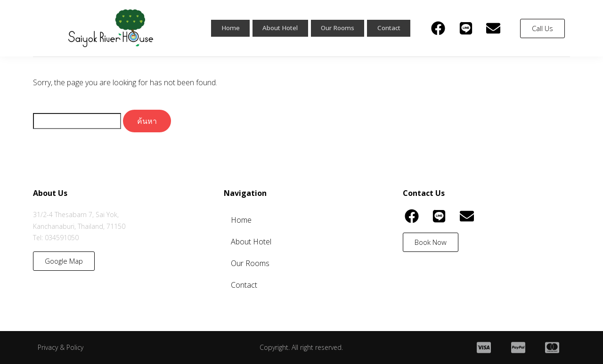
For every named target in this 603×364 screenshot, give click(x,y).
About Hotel (273, 28)
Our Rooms (334, 28)
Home (221, 28)
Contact (388, 28)
